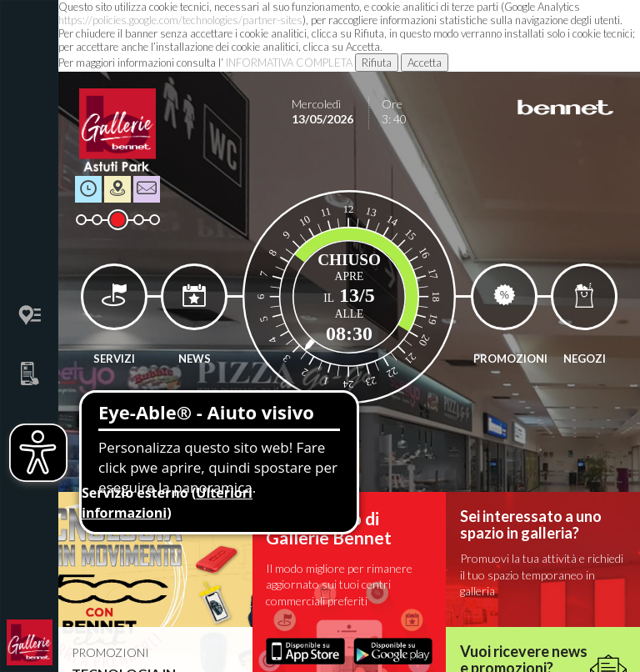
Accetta (425, 63)
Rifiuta (377, 63)
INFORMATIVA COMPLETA (289, 63)
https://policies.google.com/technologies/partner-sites (180, 20)
